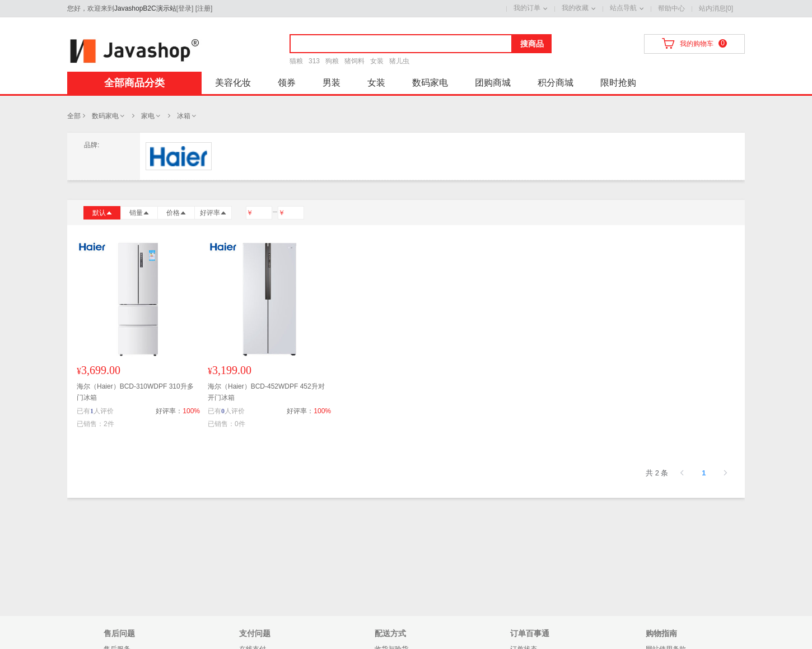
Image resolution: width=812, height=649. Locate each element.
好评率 (213, 213)
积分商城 (556, 83)
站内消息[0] (716, 8)
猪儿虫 (399, 61)
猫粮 (296, 61)
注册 (204, 8)
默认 (102, 213)
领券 (287, 83)
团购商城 (493, 83)
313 (314, 61)
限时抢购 (618, 83)
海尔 (179, 157)
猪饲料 (354, 61)
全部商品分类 (134, 83)
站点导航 (623, 8)
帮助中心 (671, 8)
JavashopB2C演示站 (145, 8)
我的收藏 (575, 8)
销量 (139, 213)
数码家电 (430, 83)
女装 (377, 61)
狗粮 (332, 61)
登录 (185, 8)
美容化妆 (233, 83)
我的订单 (527, 8)
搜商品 (532, 44)
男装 (332, 83)
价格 (176, 213)
